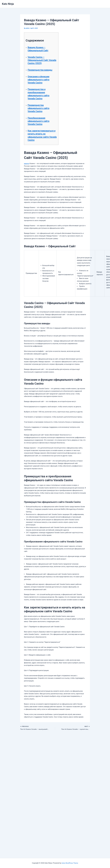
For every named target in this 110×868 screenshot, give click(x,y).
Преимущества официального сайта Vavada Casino (39, 108)
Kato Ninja (8, 4)
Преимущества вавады (41, 70)
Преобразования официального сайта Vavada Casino (39, 121)
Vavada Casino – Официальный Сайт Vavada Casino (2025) (39, 60)
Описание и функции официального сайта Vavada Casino (39, 80)
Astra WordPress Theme (70, 863)
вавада (27, 164)
